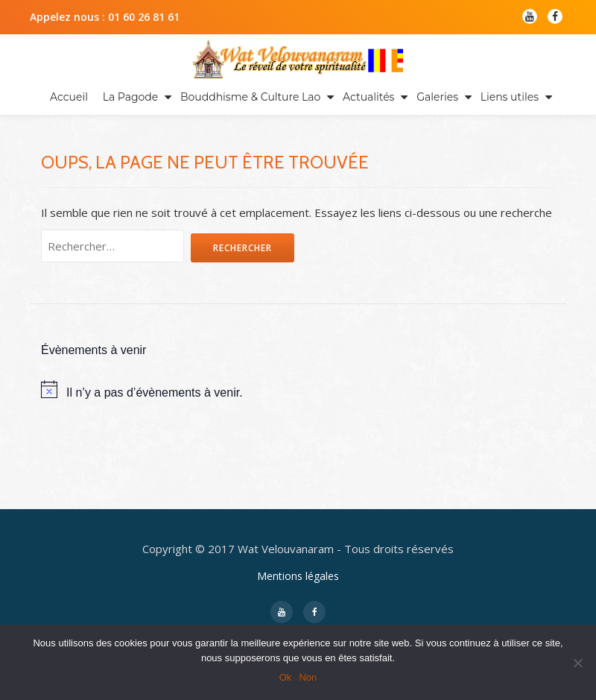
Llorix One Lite (219, 576)
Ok (286, 677)
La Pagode (131, 97)
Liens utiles (510, 97)
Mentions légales (298, 492)
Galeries (437, 97)
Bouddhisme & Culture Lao (250, 97)
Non (308, 677)
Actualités (368, 97)
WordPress (385, 576)
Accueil (69, 97)
